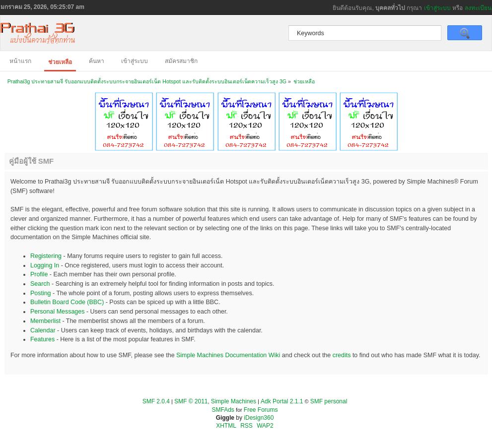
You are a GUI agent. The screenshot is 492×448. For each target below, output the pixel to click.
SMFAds (223, 410)
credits (342, 355)
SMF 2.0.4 (156, 401)
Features (42, 339)
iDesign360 (259, 418)
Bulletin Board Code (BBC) (67, 302)
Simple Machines (234, 401)
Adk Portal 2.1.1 (282, 401)
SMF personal (329, 401)
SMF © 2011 (191, 401)
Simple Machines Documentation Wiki (228, 355)
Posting (41, 293)
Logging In (45, 265)
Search (40, 284)
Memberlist (45, 321)
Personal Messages (58, 312)
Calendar (43, 330)
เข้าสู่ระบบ (437, 8)
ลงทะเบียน (478, 8)
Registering (46, 256)
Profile (39, 274)
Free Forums (261, 410)
